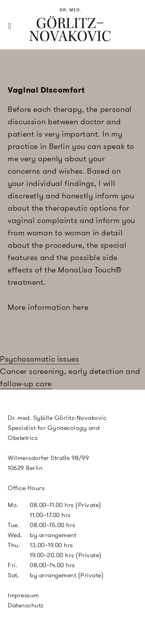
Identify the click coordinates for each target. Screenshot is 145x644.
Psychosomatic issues (40, 359)
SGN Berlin (44, 39)
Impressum (23, 595)
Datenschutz (26, 605)
